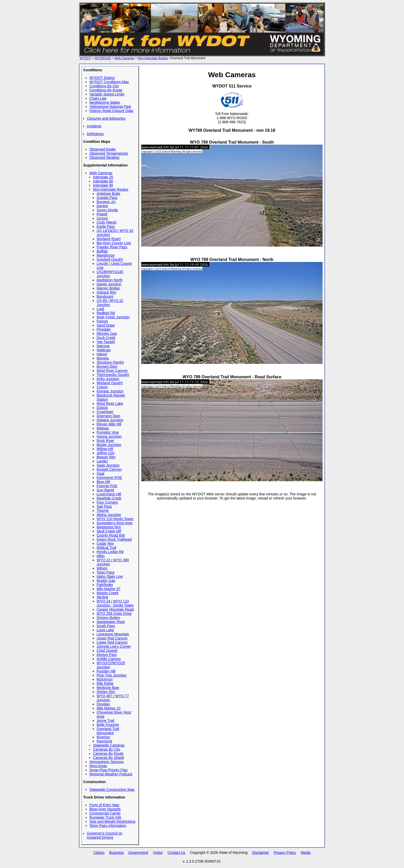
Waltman (104, 350)
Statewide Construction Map (112, 790)
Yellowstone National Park (110, 107)
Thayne (103, 511)
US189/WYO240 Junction (110, 274)
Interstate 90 (103, 185)
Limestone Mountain (113, 634)
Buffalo (102, 251)
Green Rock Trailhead (114, 539)
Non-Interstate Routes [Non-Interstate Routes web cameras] (153, 58)
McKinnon (105, 679)
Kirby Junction (108, 379)
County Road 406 (111, 535)
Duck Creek (106, 338)
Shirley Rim (106, 692)
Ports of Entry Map (104, 805)
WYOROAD (103, 58)
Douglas (103, 704)
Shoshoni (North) (110, 362)
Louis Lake (105, 630)
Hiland (102, 354)
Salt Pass (104, 506)
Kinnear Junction (110, 391)
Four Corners (107, 502)
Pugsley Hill (106, 671)
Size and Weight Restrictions (112, 821)
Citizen (99, 853)
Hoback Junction (110, 420)
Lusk (100, 309)
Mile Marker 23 (109, 708)
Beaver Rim (106, 457)
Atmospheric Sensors (107, 762)
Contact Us (176, 853)
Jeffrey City (106, 453)
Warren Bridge (108, 288)
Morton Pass (107, 655)
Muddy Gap (106, 581)
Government (138, 853)
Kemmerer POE (109, 478)
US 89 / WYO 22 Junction (110, 303)
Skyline (102, 597)
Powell (102, 214)
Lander (102, 461)
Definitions (95, 134)
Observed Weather (104, 157)
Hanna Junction (109, 436)
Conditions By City (104, 86)
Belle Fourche (108, 725)
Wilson (102, 568)
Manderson (106, 255)
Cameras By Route (108, 753)
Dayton (102, 206)
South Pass (106, 626)
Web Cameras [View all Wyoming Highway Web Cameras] (101, 173)
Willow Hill (105, 449)
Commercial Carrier (105, 813)
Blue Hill (103, 482)
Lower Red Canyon (112, 642)
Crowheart (105, 412)
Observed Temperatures (109, 153)
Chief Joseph (107, 651)
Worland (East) (109, 239)
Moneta (103, 358)
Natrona (103, 346)
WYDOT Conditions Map (109, 82)
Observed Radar (103, 149)
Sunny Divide (107, 210)
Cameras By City (107, 749)
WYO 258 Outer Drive (114, 613)
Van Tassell (106, 342)
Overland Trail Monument (108, 731)
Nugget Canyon (109, 469)
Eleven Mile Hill (109, 424)
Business (116, 853)
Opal (100, 474)
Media (306, 853)
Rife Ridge (105, 683)
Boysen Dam (107, 366)
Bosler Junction (109, 445)
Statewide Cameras (109, 745)
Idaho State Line (110, 576)
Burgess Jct (106, 202)
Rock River (105, 441)
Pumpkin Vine (108, 432)
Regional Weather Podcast (111, 774)
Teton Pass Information (108, 826)
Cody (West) (107, 222)
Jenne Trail (105, 721)
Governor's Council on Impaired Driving (105, 835)
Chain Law (98, 98)
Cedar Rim (105, 543)
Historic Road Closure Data (111, 111)
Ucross (102, 218)
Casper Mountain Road (115, 609)
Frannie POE (107, 486)
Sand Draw (106, 325)
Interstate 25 (103, 177)
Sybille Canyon (109, 659)
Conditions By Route (106, 90)
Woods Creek (108, 593)
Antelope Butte (108, 194)
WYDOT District (102, 78)
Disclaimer (261, 853)
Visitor (158, 853)
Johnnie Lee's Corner (114, 646)
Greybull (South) (110, 259)
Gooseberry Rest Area (115, 523)
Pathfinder (105, 585)
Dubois (102, 408)
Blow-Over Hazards (105, 809)
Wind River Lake (110, 404)
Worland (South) (110, 383)
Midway (103, 428)
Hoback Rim (106, 292)
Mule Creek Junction (113, 317)
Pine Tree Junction (112, 675)
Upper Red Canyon (112, 638)
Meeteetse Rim (109, 527)
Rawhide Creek (109, 498)
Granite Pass (107, 198)
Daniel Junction (109, 284)
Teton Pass (106, 572)
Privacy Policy (285, 853)
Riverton (103, 737)
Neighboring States (105, 102)
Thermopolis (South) (113, 375)
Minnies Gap (107, 334)
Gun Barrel (105, 490)
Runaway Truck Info (105, 817)
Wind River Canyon (112, 371)
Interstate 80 (103, 181)
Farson (102, 321)
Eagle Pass (106, 226)
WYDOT (85, 58)
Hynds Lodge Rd (110, 552)
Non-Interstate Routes (111, 189)
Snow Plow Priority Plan (109, 770)
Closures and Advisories (106, 118)
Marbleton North (110, 280)
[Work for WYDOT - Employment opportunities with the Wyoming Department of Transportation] (202, 54)
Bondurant (105, 296)
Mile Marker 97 (109, 589)
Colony (102, 387)
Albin (101, 556)
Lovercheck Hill (109, 494)
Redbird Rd (106, 313)
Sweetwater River (111, 622)
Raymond (104, 741)
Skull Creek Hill (109, 531)
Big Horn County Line (114, 243)
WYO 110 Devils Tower (115, 519)
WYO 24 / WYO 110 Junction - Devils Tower (115, 603)
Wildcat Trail (106, 548)
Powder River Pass (112, 247)
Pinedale (104, 329)
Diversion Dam (108, 416)
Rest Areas (98, 766)
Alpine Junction (109, 515)
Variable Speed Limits (107, 94)
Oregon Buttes (108, 618)
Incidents (94, 126)
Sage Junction (108, 465)
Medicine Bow (108, 688)
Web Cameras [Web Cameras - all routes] (124, 58)
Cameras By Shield (108, 758)
